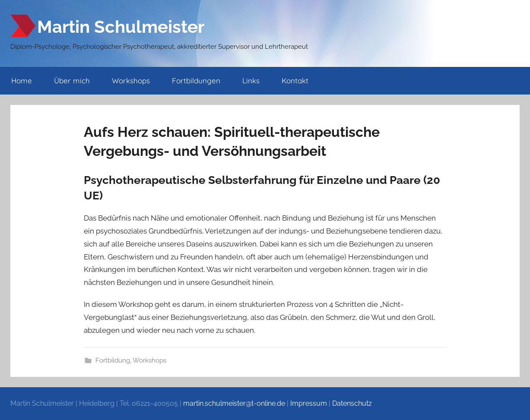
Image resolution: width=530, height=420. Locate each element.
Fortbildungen (196, 81)
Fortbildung (113, 360)
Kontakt (295, 81)
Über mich (72, 81)
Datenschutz (352, 403)
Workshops (131, 81)
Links (251, 81)
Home (22, 81)
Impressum (309, 403)
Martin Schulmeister (121, 27)
